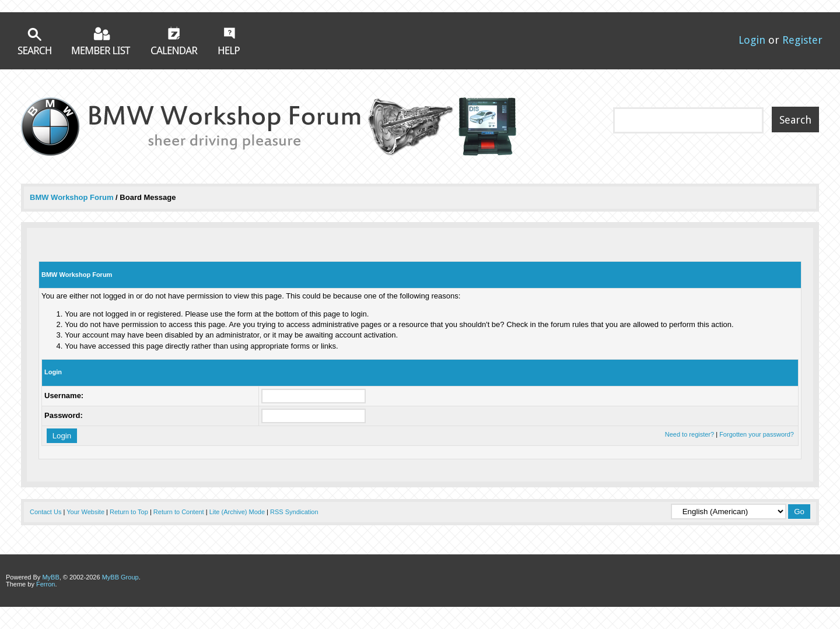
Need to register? (689, 434)
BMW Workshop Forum (73, 197)
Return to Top (129, 512)
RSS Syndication (294, 512)
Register (802, 40)
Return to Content (179, 512)
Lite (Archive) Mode (237, 512)
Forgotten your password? (757, 434)
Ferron (45, 584)
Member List (101, 41)
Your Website (85, 512)
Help (229, 41)
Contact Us (45, 512)
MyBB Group (120, 577)
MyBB (50, 577)
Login (752, 40)
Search (34, 41)
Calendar (174, 40)
